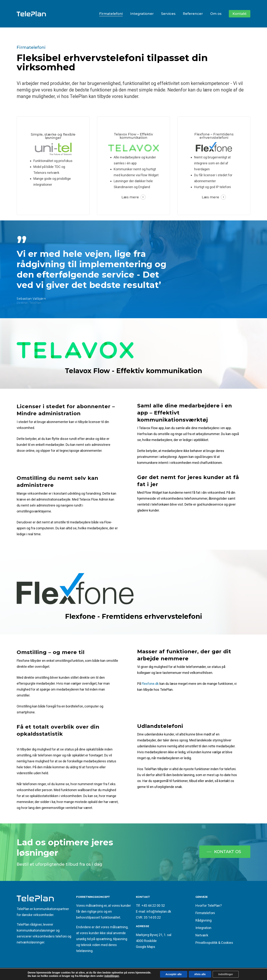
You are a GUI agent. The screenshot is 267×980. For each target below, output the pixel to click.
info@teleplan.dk (159, 911)
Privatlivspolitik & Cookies (214, 943)
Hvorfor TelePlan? (209, 906)
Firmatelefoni (205, 913)
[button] (225, 852)
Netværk (202, 935)
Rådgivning (203, 920)
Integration (203, 928)
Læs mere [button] (130, 197)
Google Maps (146, 947)
